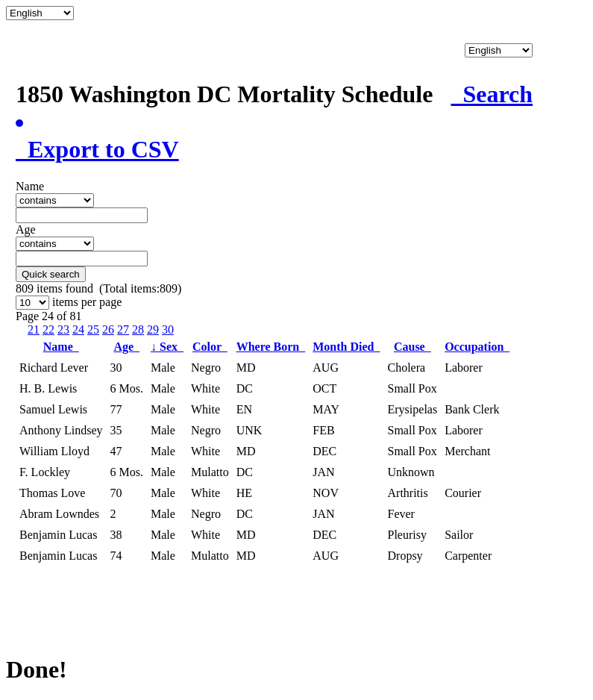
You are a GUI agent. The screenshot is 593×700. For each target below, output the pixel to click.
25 (93, 329)
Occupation (477, 347)
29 (153, 329)
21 (34, 329)
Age (126, 347)
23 (63, 329)
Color (210, 347)
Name (61, 347)
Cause (412, 347)
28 (138, 329)
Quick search (51, 274)
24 (78, 329)
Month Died (346, 347)
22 (48, 329)
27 (123, 329)
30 (168, 329)
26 (108, 329)
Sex (167, 347)
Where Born (271, 347)
